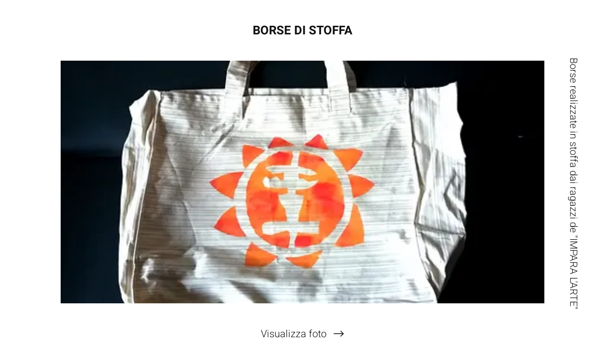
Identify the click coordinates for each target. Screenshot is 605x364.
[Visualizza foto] (302, 334)
